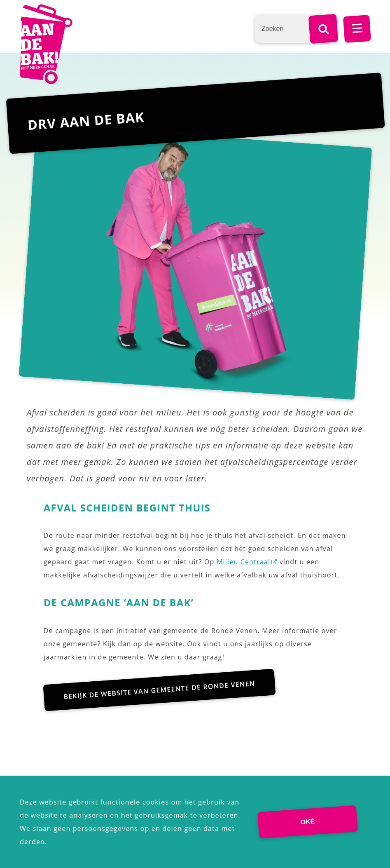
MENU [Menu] (357, 29)
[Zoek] (323, 29)
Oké (308, 822)
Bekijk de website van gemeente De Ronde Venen (159, 690)
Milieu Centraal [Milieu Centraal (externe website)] (243, 562)
